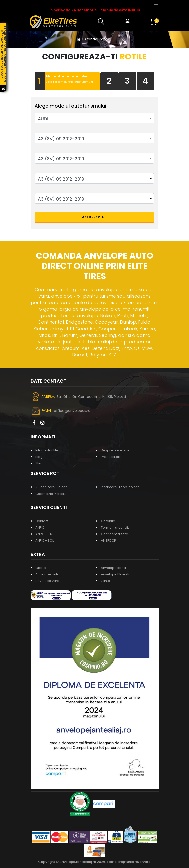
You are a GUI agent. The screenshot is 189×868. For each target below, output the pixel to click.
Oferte (41, 568)
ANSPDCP (109, 541)
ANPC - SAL (44, 534)
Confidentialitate (114, 534)
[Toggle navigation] (156, 3)
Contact (42, 521)
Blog (39, 457)
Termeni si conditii (116, 528)
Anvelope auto (47, 574)
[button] (102, 22)
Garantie (108, 521)
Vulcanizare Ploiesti (51, 487)
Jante (106, 581)
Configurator (97, 39)
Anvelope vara (47, 581)
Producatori (111, 457)
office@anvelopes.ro (72, 411)
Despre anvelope (115, 450)
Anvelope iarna (113, 568)
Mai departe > (94, 217)
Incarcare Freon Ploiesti (120, 487)
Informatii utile (47, 450)
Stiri (38, 463)
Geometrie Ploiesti (50, 494)
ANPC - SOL (45, 541)
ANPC (40, 528)
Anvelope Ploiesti (115, 574)
